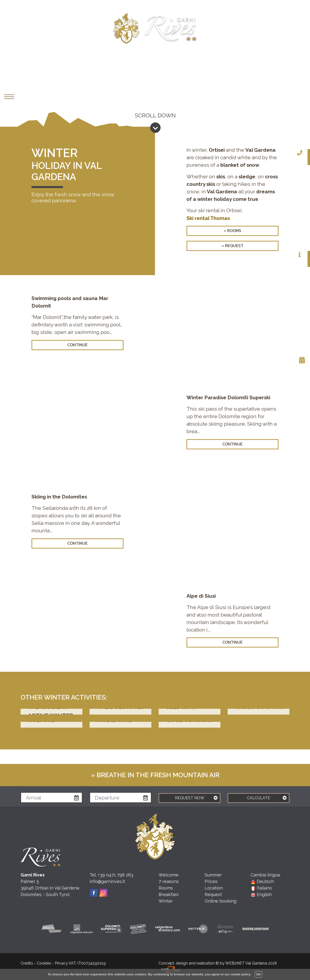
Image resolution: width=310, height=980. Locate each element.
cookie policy (240, 974)
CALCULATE (267, 797)
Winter (166, 901)
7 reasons (169, 881)
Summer (213, 875)
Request (213, 894)
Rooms (166, 888)
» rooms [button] (232, 231)
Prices (211, 881)
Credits (27, 963)
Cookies (44, 963)
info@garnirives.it (107, 881)
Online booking (221, 901)
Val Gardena (256, 963)
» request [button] (232, 246)
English (261, 894)
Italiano (261, 888)
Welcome (169, 875)
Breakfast (169, 894)
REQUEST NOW (196, 797)
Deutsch (262, 881)
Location (214, 888)
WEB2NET (235, 963)
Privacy (61, 963)
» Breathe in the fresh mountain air (155, 775)
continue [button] (77, 345)
